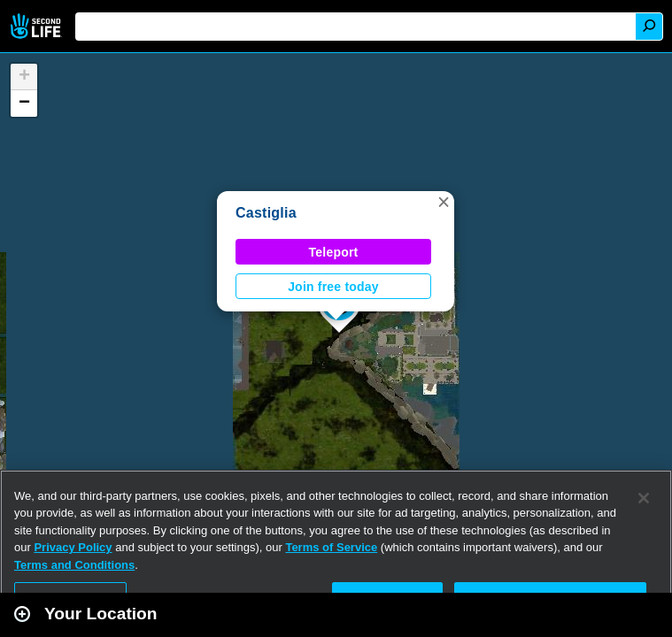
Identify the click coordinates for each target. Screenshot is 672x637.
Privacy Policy (73, 547)
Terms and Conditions (74, 565)
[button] (444, 202)
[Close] (644, 498)
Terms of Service (331, 547)
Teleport (334, 252)
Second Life (38, 26)
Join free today (333, 287)
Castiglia (266, 213)
